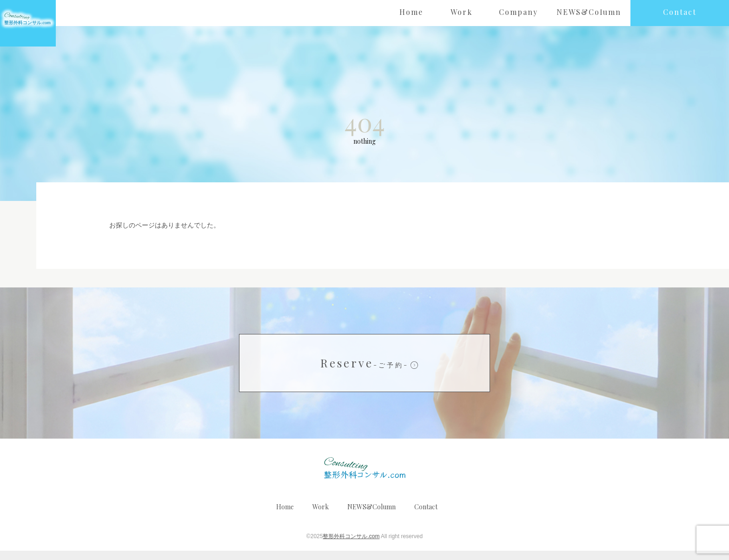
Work (321, 516)
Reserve (364, 372)
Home (285, 516)
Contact (426, 516)
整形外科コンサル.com (351, 546)
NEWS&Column (371, 516)
